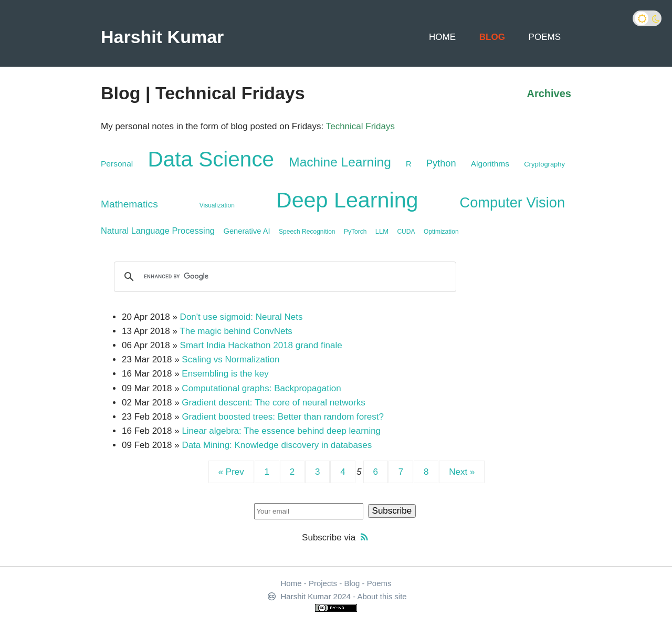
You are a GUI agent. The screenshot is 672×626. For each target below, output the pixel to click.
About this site (382, 596)
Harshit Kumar (162, 37)
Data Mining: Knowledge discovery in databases (277, 445)
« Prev (231, 472)
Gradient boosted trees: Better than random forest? (283, 417)
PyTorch (355, 232)
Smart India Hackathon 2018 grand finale (261, 345)
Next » (462, 472)
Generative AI (246, 231)
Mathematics (129, 204)
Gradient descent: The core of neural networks (273, 403)
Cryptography (544, 164)
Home (442, 37)
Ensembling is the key (225, 374)
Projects (323, 583)
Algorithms (490, 164)
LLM (382, 231)
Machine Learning (340, 162)
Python (441, 163)
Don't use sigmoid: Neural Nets (241, 317)
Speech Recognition (307, 232)
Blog (492, 37)
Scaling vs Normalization (230, 359)
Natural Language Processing (158, 231)
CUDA (406, 232)
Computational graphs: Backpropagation (261, 388)
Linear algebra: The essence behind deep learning (281, 431)
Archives (549, 93)
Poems (545, 37)
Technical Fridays (360, 126)
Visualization (217, 205)
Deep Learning (347, 200)
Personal (117, 164)
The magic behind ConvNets (236, 331)
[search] (283, 277)
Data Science (211, 159)
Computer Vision (512, 202)
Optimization (441, 232)
